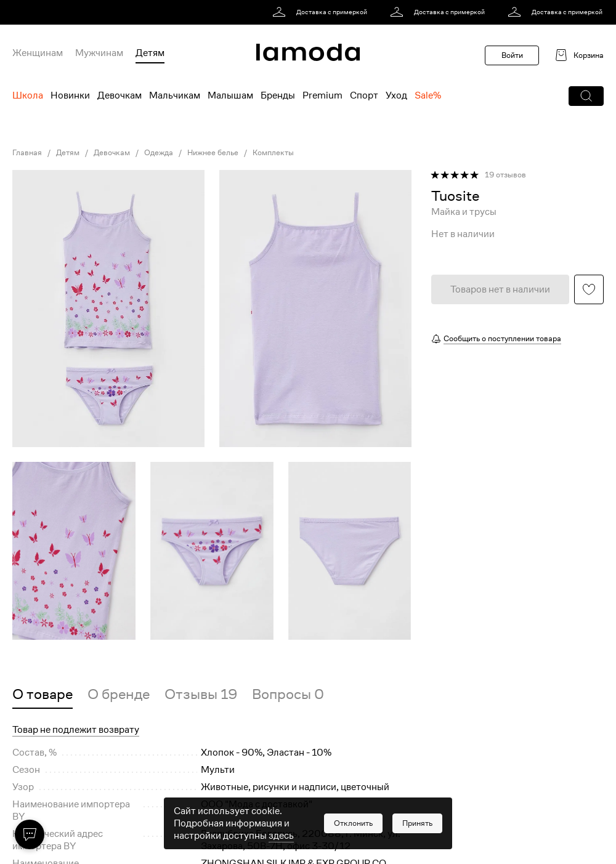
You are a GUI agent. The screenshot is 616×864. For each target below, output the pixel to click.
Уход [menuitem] (396, 95)
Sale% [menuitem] (428, 95)
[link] (322, 12)
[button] (586, 96)
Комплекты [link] (273, 153)
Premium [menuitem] (322, 95)
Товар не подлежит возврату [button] (76, 730)
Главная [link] (27, 153)
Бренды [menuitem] (278, 95)
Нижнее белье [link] (213, 153)
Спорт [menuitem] (364, 95)
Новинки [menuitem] (70, 95)
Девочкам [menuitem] (120, 95)
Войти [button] (512, 55)
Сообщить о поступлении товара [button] (502, 338)
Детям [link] (68, 153)
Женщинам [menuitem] (38, 53)
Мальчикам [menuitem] (175, 95)
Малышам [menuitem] (230, 95)
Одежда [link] (159, 153)
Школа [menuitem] (28, 95)
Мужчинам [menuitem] (99, 53)
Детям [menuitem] (150, 53)
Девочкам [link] (112, 153)
